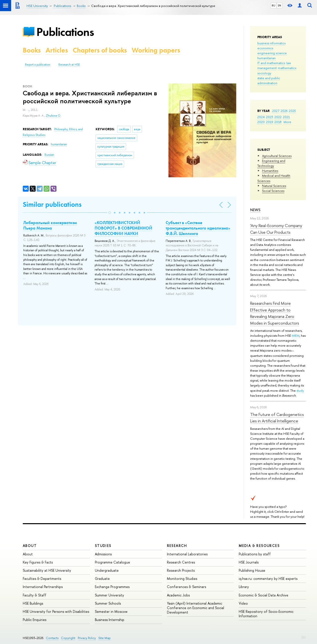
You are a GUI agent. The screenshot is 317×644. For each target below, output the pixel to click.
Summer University (109, 595)
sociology (264, 73)
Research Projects (181, 570)
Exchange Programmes (112, 587)
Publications (65, 32)
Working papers (156, 50)
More (287, 122)
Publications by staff (255, 554)
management (267, 68)
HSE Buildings (33, 603)
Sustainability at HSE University (47, 570)
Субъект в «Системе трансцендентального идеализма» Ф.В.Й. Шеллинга (198, 228)
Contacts (52, 638)
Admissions (103, 554)
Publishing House (252, 570)
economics (265, 48)
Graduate (102, 579)
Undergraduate (107, 570)
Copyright (68, 638)
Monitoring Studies (182, 579)
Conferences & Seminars (186, 587)
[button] (110, 213)
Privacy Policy (87, 638)
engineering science (272, 53)
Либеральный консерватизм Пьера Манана (50, 225)
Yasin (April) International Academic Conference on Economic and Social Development (196, 608)
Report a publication (38, 65)
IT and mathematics (271, 63)
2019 (270, 122)
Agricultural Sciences (277, 156)
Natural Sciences (274, 186)
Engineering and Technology (271, 163)
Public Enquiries (35, 620)
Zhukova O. (53, 116)
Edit (304, 637)
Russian (49, 155)
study (300, 390)
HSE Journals (249, 562)
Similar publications (52, 204)
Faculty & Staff (35, 595)
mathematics (287, 68)
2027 (276, 111)
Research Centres (181, 562)
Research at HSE (69, 65)
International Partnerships (43, 587)
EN (279, 5)
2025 (292, 111)
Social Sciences (273, 191)
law (289, 63)
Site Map (105, 638)
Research (177, 546)
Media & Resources (259, 546)
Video (243, 603)
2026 (284, 111)
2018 (278, 122)
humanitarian (266, 58)
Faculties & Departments (42, 579)
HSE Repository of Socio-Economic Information (266, 614)
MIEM (296, 335)
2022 (278, 117)
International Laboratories (187, 554)
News (255, 210)
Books (32, 50)
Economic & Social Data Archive (264, 595)
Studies (103, 546)
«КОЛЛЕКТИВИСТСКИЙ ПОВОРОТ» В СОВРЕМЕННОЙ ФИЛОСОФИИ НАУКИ (123, 228)
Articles (57, 50)
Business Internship (110, 620)
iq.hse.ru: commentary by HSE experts (268, 579)
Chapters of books (100, 50)
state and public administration (269, 80)
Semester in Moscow (111, 611)
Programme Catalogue (112, 562)
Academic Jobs (178, 595)
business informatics (271, 43)
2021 (286, 117)
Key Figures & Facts (38, 562)
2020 (261, 122)
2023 (270, 117)
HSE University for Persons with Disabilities (56, 611)
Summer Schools (108, 603)
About (30, 546)
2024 (261, 117)
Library (244, 587)
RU (274, 5)
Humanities (270, 171)
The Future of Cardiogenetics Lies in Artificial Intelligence (277, 418)
